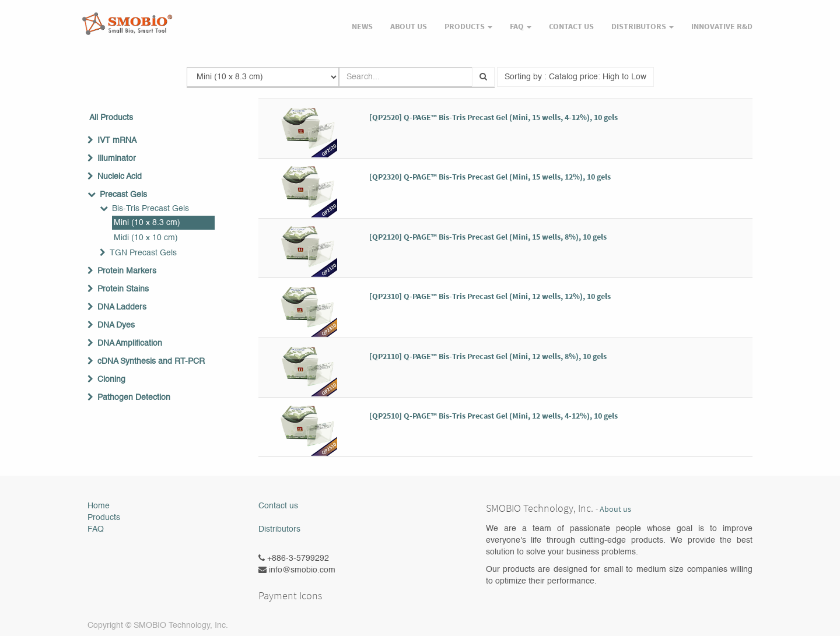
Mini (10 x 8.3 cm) (147, 223)
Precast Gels (123, 195)
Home (99, 506)
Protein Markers (127, 271)
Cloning (111, 380)
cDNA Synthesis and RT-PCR (151, 361)
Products (104, 518)
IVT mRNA (117, 140)
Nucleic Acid (120, 177)
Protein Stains (123, 289)
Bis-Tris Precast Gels (150, 209)
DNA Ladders (122, 307)
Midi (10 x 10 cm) (146, 238)
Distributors (279, 529)
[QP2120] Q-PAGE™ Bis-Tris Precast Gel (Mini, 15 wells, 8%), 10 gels (488, 237)
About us (615, 509)
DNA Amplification (130, 343)
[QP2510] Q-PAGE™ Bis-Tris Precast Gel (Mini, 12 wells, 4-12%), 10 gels (494, 416)
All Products (111, 118)
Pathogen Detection (134, 398)
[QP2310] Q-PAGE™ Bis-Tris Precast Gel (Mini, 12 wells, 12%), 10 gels (490, 296)
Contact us (278, 506)
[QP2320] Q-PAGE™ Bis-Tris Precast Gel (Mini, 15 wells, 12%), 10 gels (490, 177)
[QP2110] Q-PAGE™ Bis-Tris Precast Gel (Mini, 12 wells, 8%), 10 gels (488, 356)
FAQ (96, 529)
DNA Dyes (116, 325)
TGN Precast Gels (143, 253)
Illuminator (117, 159)
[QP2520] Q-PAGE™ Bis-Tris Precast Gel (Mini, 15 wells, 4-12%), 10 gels (494, 117)
